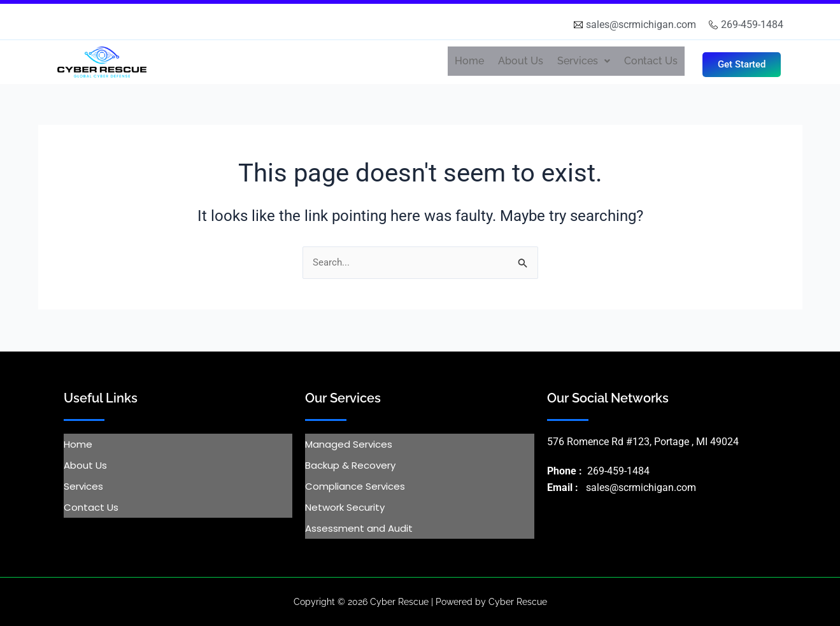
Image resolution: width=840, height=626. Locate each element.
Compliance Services (355, 486)
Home (469, 61)
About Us (521, 61)
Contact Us (651, 61)
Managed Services (349, 444)
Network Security (345, 507)
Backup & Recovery (350, 465)
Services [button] (584, 61)
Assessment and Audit (359, 528)
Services (83, 486)
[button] (584, 61)
